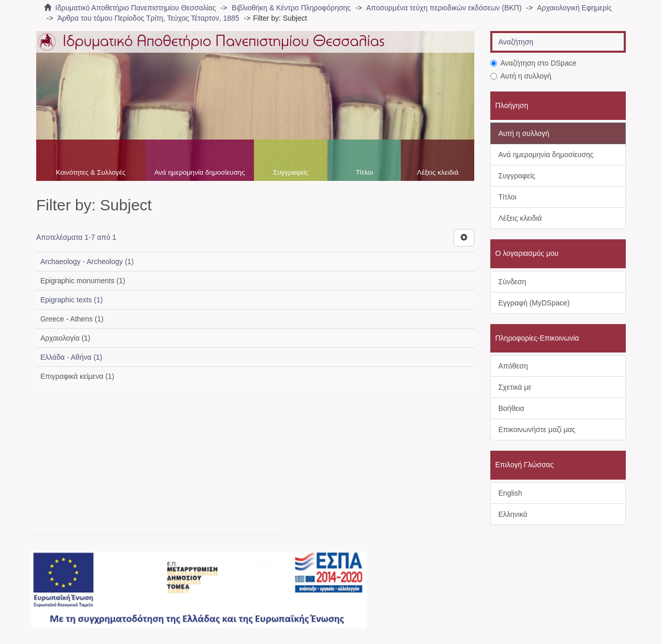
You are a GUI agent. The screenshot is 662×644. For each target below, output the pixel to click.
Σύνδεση (513, 282)
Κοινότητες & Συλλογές (91, 172)
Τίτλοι (364, 172)
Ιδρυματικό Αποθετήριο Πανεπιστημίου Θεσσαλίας (136, 8)
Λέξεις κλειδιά (438, 172)
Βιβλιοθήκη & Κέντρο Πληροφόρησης (291, 8)
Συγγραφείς (291, 172)
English (510, 493)
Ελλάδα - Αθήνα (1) (71, 357)
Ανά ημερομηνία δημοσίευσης (199, 172)
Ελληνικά (513, 514)
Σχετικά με (515, 387)
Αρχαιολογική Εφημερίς (574, 8)
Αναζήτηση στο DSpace (533, 63)
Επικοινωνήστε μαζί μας (537, 430)
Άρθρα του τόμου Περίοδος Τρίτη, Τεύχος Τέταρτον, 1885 (148, 18)
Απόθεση (513, 366)
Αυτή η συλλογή (521, 76)
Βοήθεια (511, 408)
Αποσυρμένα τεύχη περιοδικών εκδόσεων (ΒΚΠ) (444, 8)
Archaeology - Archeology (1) (87, 262)
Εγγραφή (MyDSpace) (534, 303)
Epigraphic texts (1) (72, 300)
